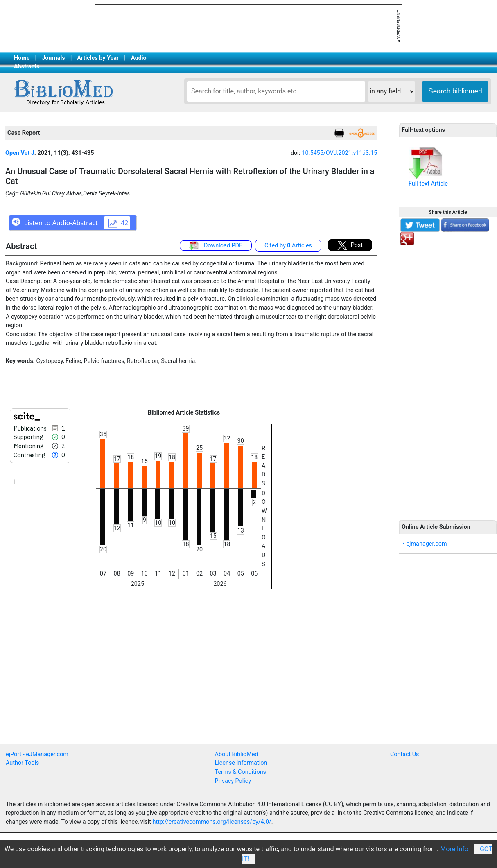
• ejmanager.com (425, 544)
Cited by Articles (288, 246)
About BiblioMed (237, 754)
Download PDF (216, 246)
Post (350, 245)
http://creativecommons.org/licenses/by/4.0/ (212, 822)
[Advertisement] (448, 379)
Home (22, 58)
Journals (53, 58)
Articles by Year (98, 58)
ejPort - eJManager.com (37, 754)
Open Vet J (20, 153)
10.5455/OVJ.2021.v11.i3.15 (339, 153)
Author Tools (22, 763)
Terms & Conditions (241, 772)
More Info (454, 849)
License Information (241, 763)
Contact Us (405, 754)
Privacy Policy (233, 781)
